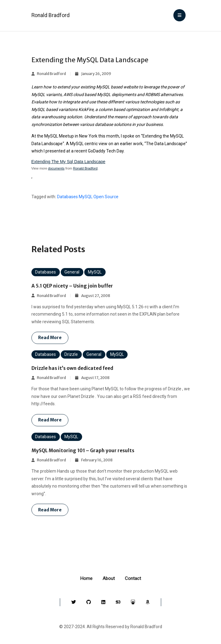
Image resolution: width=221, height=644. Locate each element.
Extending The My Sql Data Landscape (69, 162)
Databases (67, 197)
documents (56, 168)
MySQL (86, 197)
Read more (50, 338)
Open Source (106, 197)
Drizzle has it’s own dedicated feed (72, 368)
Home (86, 578)
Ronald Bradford (51, 15)
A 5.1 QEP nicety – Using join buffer (73, 286)
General (72, 272)
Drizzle (71, 354)
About (109, 578)
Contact (133, 578)
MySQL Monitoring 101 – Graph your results (83, 451)
